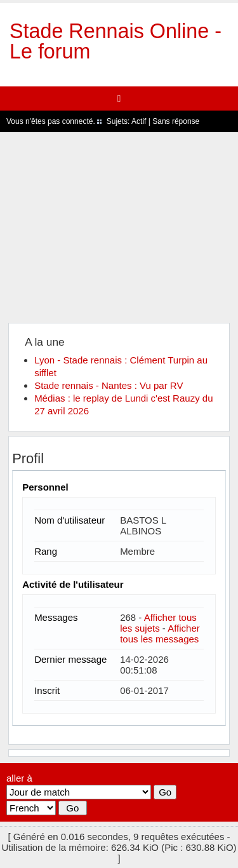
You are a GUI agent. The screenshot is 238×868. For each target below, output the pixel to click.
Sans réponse (176, 121)
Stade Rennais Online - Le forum (116, 41)
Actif (139, 121)
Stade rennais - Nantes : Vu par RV (109, 385)
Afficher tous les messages (160, 634)
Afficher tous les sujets (158, 623)
